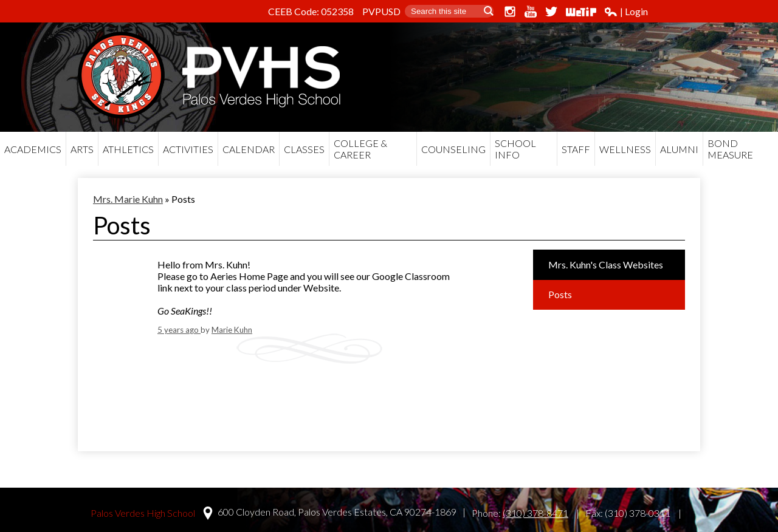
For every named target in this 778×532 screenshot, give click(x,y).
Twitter (551, 12)
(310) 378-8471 (535, 513)
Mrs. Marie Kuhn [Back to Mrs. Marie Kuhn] (128, 199)
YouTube (531, 12)
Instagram (510, 12)
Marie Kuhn (232, 330)
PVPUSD (381, 11)
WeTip (581, 12)
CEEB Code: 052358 (311, 11)
